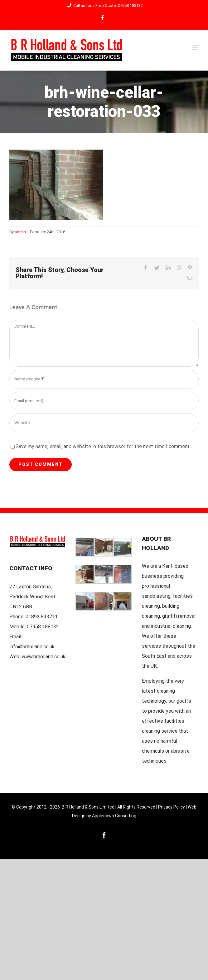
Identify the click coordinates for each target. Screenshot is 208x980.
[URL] (104, 423)
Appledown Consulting (114, 816)
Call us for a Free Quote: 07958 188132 (104, 5)
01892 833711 (42, 617)
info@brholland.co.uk (32, 647)
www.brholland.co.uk (44, 657)
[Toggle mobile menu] (195, 47)
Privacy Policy (172, 807)
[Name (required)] (104, 379)
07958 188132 (43, 627)
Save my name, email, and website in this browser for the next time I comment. (103, 446)
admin (20, 232)
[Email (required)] (104, 401)
